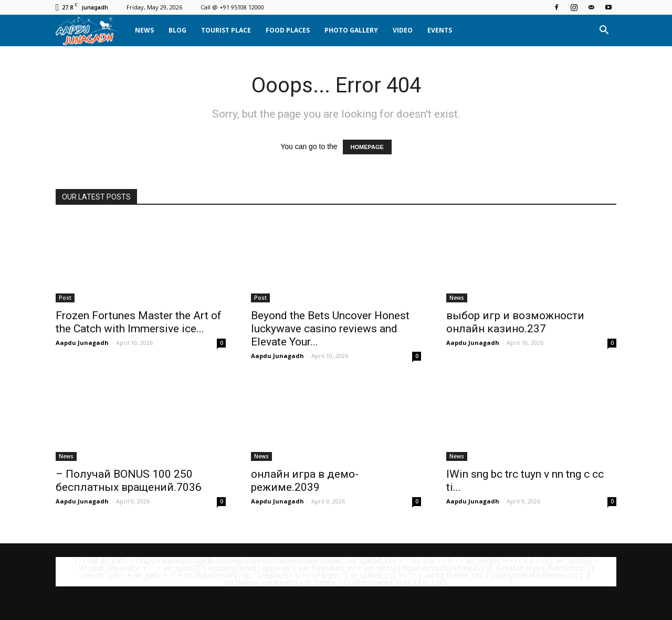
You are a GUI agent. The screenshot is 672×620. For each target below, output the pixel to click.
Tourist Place (226, 30)
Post (65, 298)
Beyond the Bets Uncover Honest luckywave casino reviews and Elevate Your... (330, 329)
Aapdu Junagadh (82, 343)
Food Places (288, 30)
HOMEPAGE (367, 147)
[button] (604, 30)
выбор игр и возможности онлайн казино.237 (515, 322)
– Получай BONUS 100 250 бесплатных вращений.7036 (129, 481)
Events (440, 30)
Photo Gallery (351, 30)
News (144, 30)
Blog (177, 30)
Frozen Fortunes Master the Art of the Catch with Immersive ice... (139, 322)
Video (403, 30)
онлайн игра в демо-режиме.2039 (305, 481)
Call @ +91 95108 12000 (232, 7)
